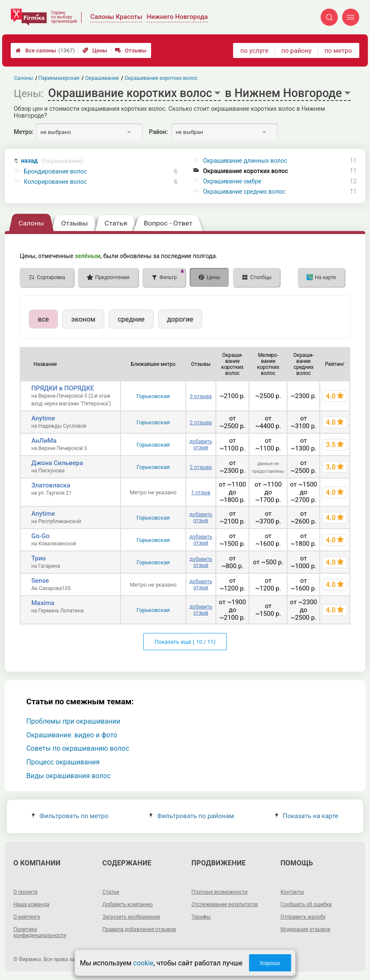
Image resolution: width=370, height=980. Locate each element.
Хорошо (270, 963)
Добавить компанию (128, 904)
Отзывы (131, 50)
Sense (40, 581)
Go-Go (41, 536)
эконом (83, 319)
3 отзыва (201, 396)
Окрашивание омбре (232, 181)
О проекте (25, 892)
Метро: (24, 132)
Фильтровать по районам (192, 816)
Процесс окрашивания (63, 762)
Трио (39, 558)
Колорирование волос (56, 182)
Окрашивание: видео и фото (72, 735)
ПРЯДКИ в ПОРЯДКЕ (63, 388)
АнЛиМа (44, 441)
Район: (158, 132)
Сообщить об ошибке (306, 904)
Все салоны (45, 50)
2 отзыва (201, 423)
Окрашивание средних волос (244, 192)
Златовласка (51, 485)
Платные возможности (220, 892)
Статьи (111, 892)
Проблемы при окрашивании (73, 721)
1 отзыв (201, 493)
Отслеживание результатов (225, 904)
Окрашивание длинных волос (245, 161)
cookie (143, 963)
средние (131, 319)
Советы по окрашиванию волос (77, 748)
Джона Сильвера (57, 463)
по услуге (255, 51)
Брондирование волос (56, 171)
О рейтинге (27, 917)
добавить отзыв (201, 444)
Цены (95, 50)
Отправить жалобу (303, 917)
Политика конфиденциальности (40, 932)
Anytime (43, 418)
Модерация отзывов (305, 929)
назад (52, 161)
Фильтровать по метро (70, 816)
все (43, 319)
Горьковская (153, 396)
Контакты (292, 892)
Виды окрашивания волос (68, 776)
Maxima (43, 603)
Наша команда (31, 904)
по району (296, 51)
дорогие (180, 319)
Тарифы (201, 917)
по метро (338, 51)
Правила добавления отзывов (139, 929)
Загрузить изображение (132, 917)
